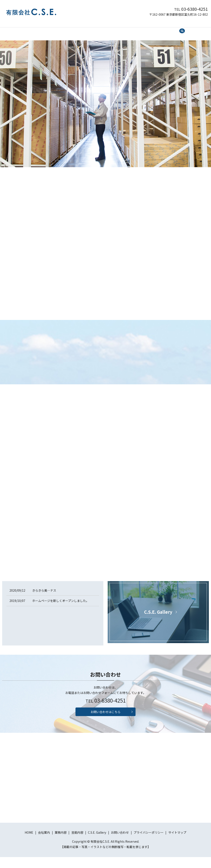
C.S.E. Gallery (122, 29)
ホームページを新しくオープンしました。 (61, 609)
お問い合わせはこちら (105, 721)
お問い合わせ (146, 29)
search (164, 30)
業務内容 (83, 29)
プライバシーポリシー (149, 843)
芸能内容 (101, 29)
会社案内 (65, 29)
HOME (48, 29)
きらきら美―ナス (44, 598)
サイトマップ (177, 843)
